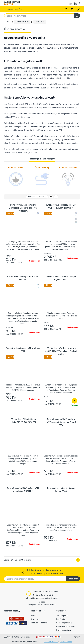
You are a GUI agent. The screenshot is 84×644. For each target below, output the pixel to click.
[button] (79, 9)
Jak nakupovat (62, 616)
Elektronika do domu (22, 22)
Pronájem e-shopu (51, 642)
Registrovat (73, 579)
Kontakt (77, 637)
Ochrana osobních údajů (66, 626)
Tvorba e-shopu (66, 642)
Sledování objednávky (39, 623)
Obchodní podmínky (64, 623)
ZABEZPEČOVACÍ (12, 3)
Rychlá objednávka (64, 630)
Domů (7, 22)
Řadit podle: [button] (37, 197)
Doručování (61, 619)
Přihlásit (34, 616)
